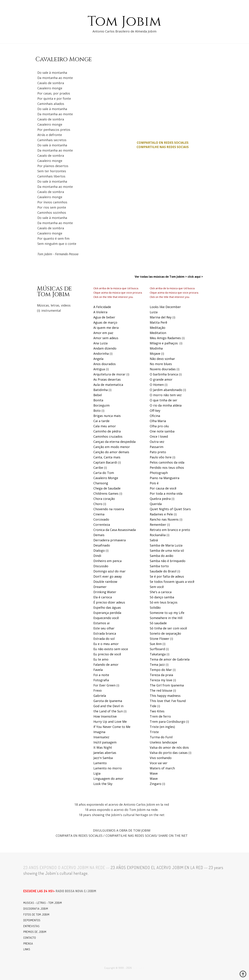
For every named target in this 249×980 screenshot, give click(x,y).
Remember (158, 525)
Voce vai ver (159, 763)
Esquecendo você (106, 618)
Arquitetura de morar (109, 374)
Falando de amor (106, 665)
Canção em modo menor (112, 447)
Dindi (97, 556)
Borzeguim (102, 405)
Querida (156, 504)
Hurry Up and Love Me (110, 722)
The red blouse (161, 690)
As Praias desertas (107, 379)
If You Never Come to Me (112, 727)
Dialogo (99, 550)
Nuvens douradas (163, 369)
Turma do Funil (161, 737)
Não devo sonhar (162, 359)
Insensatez (101, 737)
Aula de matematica (108, 385)
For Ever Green (104, 685)
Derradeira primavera (110, 540)
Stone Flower (160, 639)
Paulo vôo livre (161, 457)
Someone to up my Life (167, 613)
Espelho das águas (107, 607)
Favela (98, 670)
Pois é (154, 483)
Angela (98, 359)
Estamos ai (102, 623)
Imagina (99, 732)
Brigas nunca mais (107, 416)
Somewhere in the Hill (166, 618)
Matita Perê (158, 322)
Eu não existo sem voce (111, 649)
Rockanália (158, 535)
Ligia (97, 773)
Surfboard (157, 649)
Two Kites (157, 711)
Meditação (158, 328)
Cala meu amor (105, 426)
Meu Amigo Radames (165, 338)
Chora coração (104, 499)
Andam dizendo (105, 348)
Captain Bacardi (105, 462)
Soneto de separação (165, 633)
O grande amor (161, 379)
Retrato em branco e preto (170, 530)
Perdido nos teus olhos (167, 468)
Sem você (157, 587)
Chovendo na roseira (109, 509)
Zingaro (156, 784)
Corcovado (101, 519)
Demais (99, 535)
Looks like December (165, 307)
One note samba (162, 431)
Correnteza (102, 525)
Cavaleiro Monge (106, 478)
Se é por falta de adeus (167, 576)
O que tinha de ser (163, 400)
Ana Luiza (100, 343)
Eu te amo (101, 659)
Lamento (100, 763)
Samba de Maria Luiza (166, 545)
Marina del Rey (161, 317)
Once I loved (159, 436)
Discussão (101, 566)
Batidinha (101, 390)
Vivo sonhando (161, 758)
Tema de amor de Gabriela (170, 659)
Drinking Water (105, 592)
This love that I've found (168, 701)
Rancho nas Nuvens (164, 519)
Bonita (98, 400)
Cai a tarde (101, 421)
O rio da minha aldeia (166, 405)
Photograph (159, 473)
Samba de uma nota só (167, 550)
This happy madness (165, 696)
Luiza (154, 312)
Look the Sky (103, 784)
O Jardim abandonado (166, 390)
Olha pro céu (159, 426)
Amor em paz (103, 333)
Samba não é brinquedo (168, 561)
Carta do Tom (104, 473)
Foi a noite (101, 675)
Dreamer (100, 587)
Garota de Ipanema (108, 701)
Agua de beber (104, 317)
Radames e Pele (161, 514)
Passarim (157, 447)
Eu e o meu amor (106, 644)
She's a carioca (161, 592)
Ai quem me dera (106, 328)
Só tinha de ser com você (168, 628)
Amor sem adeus (106, 338)
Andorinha (101, 354)
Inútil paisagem (105, 742)
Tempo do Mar (161, 670)
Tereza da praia (161, 675)
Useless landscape (163, 742)
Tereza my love (161, 680)
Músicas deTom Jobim (54, 291)
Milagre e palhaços (164, 343)
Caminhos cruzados (108, 436)
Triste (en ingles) (162, 727)
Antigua (99, 369)
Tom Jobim (124, 22)
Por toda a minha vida (166, 493)
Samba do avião (162, 556)
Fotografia (101, 680)
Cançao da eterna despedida (114, 442)
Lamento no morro (108, 768)
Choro (98, 504)
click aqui (194, 277)
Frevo (98, 690)
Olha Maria (158, 421)
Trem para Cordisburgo (167, 722)
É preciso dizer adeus (109, 602)
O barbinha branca (164, 374)
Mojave (155, 354)
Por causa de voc (162, 488)
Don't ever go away (108, 576)
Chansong (101, 483)
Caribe (98, 468)
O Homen (157, 385)
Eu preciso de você (107, 654)
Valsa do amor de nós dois (169, 747)
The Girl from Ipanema (167, 685)
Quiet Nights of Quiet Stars (170, 509)
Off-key (155, 411)
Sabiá (154, 540)
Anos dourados (105, 364)
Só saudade (158, 623)
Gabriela (100, 696)
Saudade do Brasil (163, 571)
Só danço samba (162, 597)
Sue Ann (156, 644)
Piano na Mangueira (165, 478)
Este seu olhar (104, 628)
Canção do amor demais (111, 452)
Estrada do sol (104, 639)
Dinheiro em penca (107, 561)
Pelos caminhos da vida (167, 462)
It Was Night (103, 747)
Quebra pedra (160, 499)
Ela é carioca (103, 597)
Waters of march (162, 768)
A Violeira (100, 312)
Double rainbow (105, 582)
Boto (97, 411)
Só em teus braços (164, 602)
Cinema (99, 514)
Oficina (155, 416)
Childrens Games (106, 493)
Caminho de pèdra (107, 431)
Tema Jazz (157, 665)
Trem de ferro (160, 716)
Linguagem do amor (108, 779)
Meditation (158, 333)
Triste (154, 732)
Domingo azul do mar (109, 571)
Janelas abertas (105, 753)
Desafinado (102, 545)
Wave (154, 773)
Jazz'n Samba (103, 758)
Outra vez (157, 442)
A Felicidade (102, 307)
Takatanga (158, 654)
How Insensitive (105, 716)
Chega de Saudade (107, 488)
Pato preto (158, 452)
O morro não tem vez (166, 395)
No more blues (161, 364)
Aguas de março (105, 322)
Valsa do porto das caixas (169, 753)
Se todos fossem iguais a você (172, 582)
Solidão (155, 607)
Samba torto (159, 566)
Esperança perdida (107, 613)
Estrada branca (105, 633)
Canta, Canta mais (107, 457)
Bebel (98, 395)
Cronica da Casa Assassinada (115, 530)
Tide (153, 706)
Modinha (156, 348)
